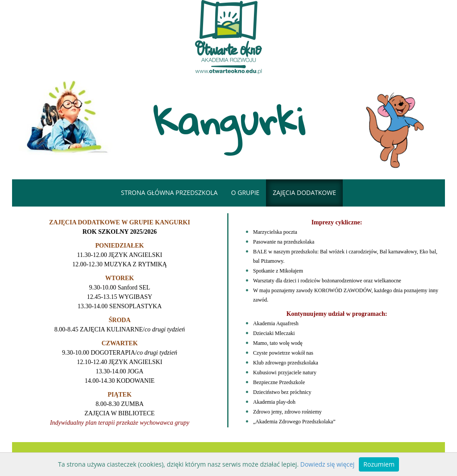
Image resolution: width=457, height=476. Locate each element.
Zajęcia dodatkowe (304, 192)
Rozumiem (379, 464)
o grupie (245, 192)
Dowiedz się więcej (328, 464)
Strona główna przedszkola (169, 192)
